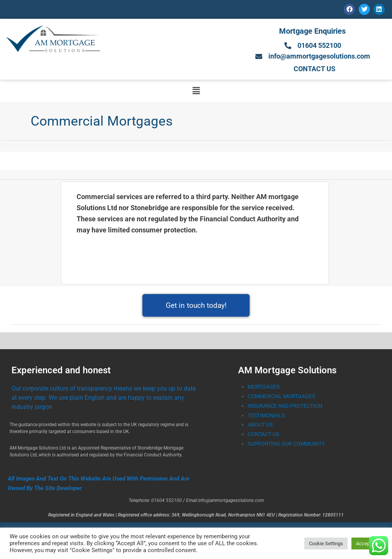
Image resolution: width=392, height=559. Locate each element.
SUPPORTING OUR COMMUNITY (289, 445)
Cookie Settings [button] (326, 543)
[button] (196, 92)
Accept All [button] (367, 543)
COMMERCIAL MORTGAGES (284, 397)
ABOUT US (261, 426)
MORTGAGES (265, 388)
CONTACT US (265, 435)
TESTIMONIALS (268, 416)
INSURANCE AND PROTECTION (288, 407)
